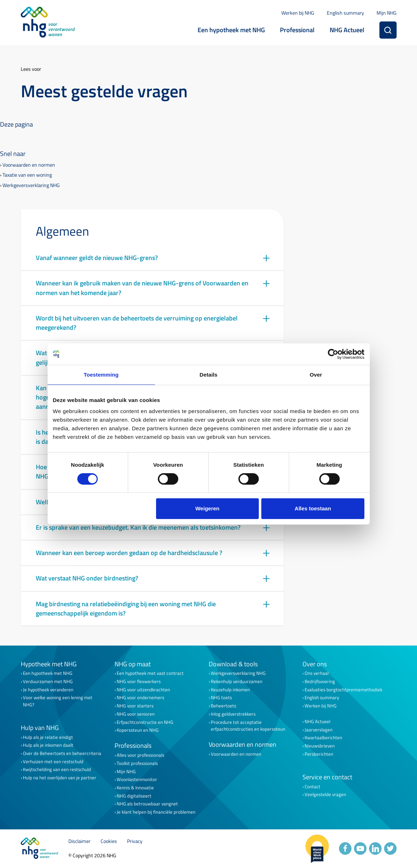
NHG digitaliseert (134, 796)
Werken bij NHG (298, 13)
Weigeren (207, 508)
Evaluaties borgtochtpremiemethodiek (343, 690)
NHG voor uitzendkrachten (143, 690)
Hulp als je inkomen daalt (48, 745)
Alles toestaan (313, 508)
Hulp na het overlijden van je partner (60, 778)
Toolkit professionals (137, 763)
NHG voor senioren (136, 714)
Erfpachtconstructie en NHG (145, 722)
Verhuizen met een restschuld (53, 762)
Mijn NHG (387, 13)
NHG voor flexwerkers (139, 681)
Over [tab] (316, 375)
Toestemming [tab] (101, 375)
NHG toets (221, 698)
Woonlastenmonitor (137, 779)
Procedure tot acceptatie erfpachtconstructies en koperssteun (248, 726)
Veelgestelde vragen (325, 795)
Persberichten (319, 754)
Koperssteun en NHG (138, 730)
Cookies (109, 841)
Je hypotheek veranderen (48, 690)
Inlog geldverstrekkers (233, 714)
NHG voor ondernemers (140, 698)
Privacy (135, 841)
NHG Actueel (347, 30)
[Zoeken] (388, 30)
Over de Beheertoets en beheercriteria (62, 753)
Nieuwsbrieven (320, 746)
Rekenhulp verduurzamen (237, 681)
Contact (312, 787)
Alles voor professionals (140, 755)
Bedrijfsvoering (320, 681)
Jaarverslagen (319, 730)
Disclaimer (79, 841)
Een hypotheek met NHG (231, 30)
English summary (345, 13)
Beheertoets (224, 706)
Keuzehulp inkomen (230, 690)
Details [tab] (209, 375)
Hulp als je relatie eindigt (48, 737)
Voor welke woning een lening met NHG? (58, 701)
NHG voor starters (135, 706)
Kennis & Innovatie (135, 788)
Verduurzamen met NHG (48, 681)
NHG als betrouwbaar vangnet (147, 804)
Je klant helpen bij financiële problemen (156, 812)
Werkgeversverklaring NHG (31, 185)
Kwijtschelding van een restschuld (57, 769)
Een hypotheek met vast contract (150, 673)
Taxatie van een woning (27, 175)
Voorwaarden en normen (29, 165)
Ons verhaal (317, 673)
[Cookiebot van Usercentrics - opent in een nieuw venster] (333, 354)
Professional (297, 30)
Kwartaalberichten (323, 738)
